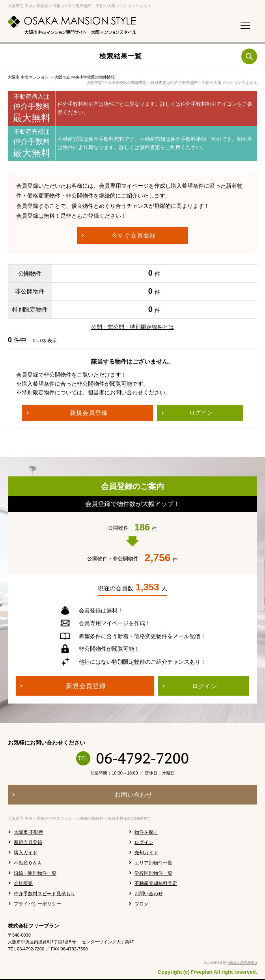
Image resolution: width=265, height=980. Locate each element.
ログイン (144, 842)
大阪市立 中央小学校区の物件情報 (85, 77)
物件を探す (146, 832)
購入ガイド (26, 853)
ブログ (142, 904)
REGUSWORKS (243, 962)
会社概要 (23, 883)
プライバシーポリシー (37, 904)
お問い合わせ (149, 894)
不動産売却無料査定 (156, 883)
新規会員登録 (28, 842)
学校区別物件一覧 (153, 873)
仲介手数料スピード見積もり (45, 894)
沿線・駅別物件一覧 (35, 873)
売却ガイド (146, 853)
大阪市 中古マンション (28, 77)
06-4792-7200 (142, 758)
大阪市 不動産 (29, 832)
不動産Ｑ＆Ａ (28, 863)
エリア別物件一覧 (153, 863)
